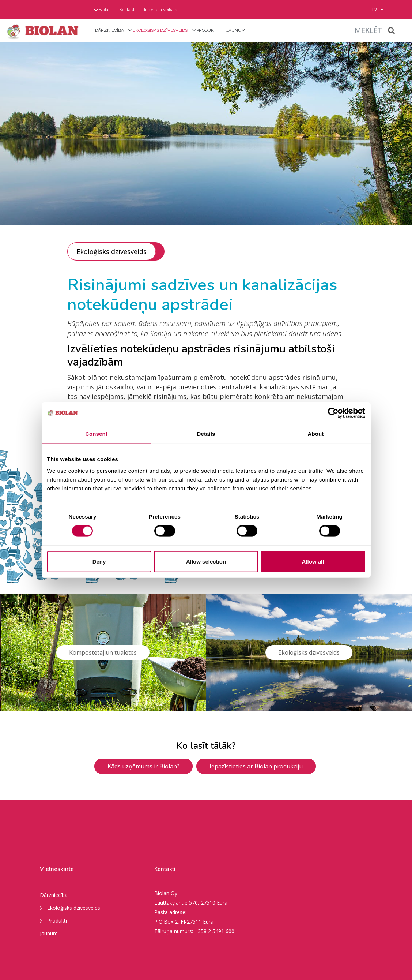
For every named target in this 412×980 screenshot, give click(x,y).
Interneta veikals (160, 10)
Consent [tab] (96, 434)
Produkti (207, 30)
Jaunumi (236, 30)
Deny (99, 561)
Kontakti (127, 10)
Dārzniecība (109, 30)
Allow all (313, 561)
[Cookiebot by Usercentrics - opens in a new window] (333, 413)
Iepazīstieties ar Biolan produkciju (256, 766)
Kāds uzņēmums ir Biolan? (143, 766)
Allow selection (206, 561)
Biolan (105, 10)
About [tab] (316, 434)
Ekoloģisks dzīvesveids (160, 30)
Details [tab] (206, 434)
